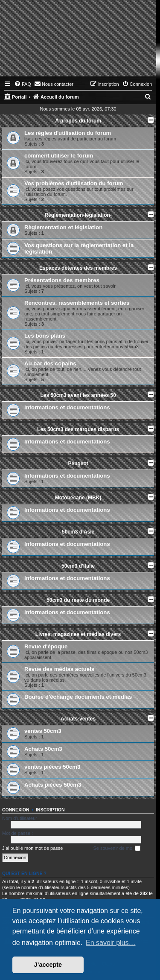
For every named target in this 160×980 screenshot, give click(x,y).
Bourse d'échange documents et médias (78, 697)
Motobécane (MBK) (78, 498)
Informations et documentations (67, 407)
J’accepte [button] (48, 965)
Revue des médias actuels (59, 669)
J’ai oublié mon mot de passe (32, 848)
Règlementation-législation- (78, 215)
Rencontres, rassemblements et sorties (77, 303)
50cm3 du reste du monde (78, 600)
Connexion (16, 810)
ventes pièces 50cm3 (52, 767)
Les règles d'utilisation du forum (68, 133)
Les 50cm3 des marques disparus (78, 429)
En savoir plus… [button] (111, 943)
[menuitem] (23, 84)
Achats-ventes (78, 719)
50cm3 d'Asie (78, 532)
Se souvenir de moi (116, 849)
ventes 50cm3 (43, 731)
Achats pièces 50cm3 (53, 785)
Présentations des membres (62, 280)
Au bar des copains (50, 363)
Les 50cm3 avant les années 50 (78, 395)
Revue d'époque (46, 646)
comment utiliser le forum (59, 156)
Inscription (50, 810)
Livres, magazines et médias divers (78, 634)
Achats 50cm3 (43, 749)
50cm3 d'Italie (78, 566)
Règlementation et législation (63, 227)
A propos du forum (78, 121)
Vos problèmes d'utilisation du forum (74, 183)
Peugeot (78, 464)
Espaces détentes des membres (78, 268)
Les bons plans (45, 336)
